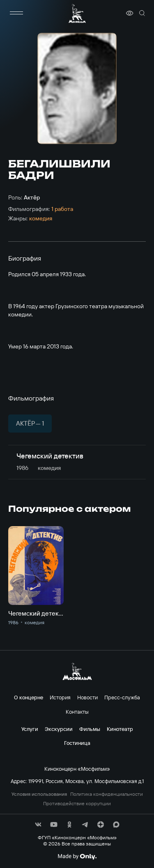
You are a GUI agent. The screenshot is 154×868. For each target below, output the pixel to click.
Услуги (30, 729)
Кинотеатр (120, 729)
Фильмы (90, 729)
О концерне (29, 697)
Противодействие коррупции (77, 804)
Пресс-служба (122, 697)
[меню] (16, 13)
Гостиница (77, 743)
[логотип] (77, 13)
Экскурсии (59, 729)
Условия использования (39, 794)
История (60, 697)
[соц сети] (38, 824)
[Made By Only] (77, 857)
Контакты (77, 712)
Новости (87, 697)
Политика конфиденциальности (107, 794)
